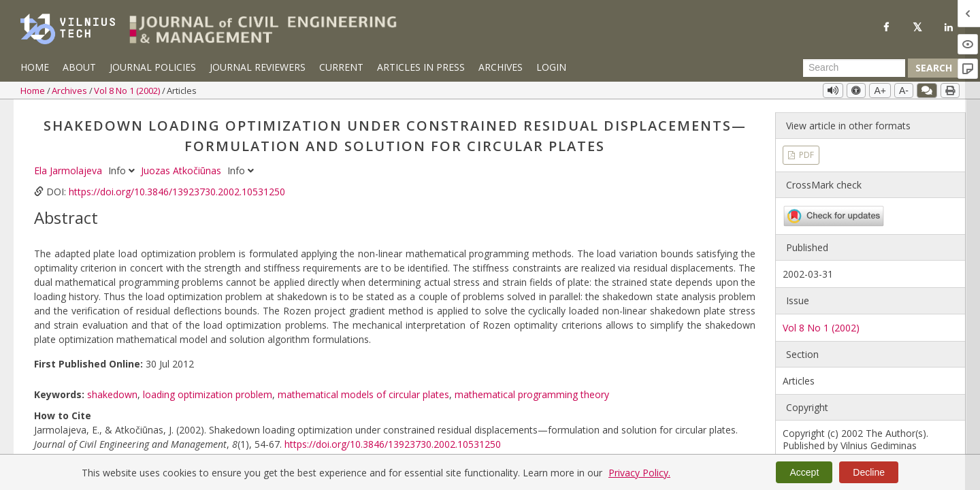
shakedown (112, 394)
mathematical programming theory (532, 394)
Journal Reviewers (258, 67)
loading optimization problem (208, 394)
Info (123, 170)
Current (341, 67)
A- (904, 91)
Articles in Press (421, 67)
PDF (805, 155)
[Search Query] (854, 68)
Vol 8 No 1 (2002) (128, 91)
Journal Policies (153, 67)
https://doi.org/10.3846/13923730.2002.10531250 (177, 192)
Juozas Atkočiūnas (182, 170)
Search (934, 68)
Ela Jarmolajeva (69, 170)
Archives (501, 67)
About (79, 67)
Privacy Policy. (639, 473)
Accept (804, 472)
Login (551, 67)
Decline (869, 472)
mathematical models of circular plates (363, 394)
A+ (880, 91)
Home (35, 67)
